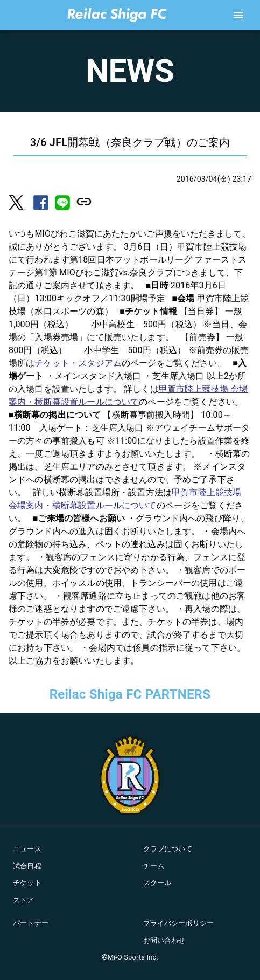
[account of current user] (238, 15)
